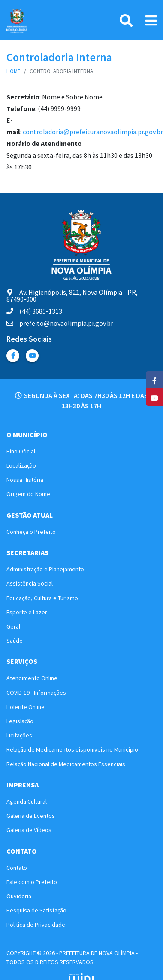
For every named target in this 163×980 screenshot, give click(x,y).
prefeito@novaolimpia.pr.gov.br (60, 323)
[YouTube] (154, 397)
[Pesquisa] (126, 21)
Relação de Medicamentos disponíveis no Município (72, 749)
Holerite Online (26, 707)
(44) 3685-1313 (34, 311)
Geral (13, 626)
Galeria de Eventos (31, 816)
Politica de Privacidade (36, 925)
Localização (21, 465)
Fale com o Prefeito (32, 882)
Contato (17, 868)
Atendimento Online (32, 678)
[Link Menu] (151, 21)
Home (14, 71)
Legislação (20, 721)
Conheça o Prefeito (31, 532)
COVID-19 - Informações (36, 693)
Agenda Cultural (27, 801)
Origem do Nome (28, 494)
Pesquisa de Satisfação (36, 910)
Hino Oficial (21, 451)
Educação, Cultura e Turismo (42, 598)
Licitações (19, 735)
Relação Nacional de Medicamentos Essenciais (66, 764)
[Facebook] (154, 380)
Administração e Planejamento (45, 569)
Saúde (15, 641)
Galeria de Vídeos (29, 830)
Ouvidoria (19, 896)
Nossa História (25, 480)
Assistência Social (30, 583)
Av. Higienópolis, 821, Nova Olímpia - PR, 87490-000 (72, 296)
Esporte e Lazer (27, 612)
